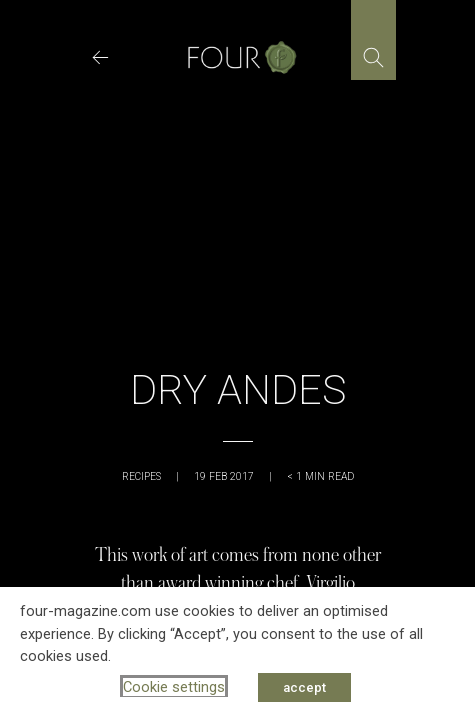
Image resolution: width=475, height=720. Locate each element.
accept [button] (304, 687)
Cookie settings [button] (174, 687)
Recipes (141, 476)
